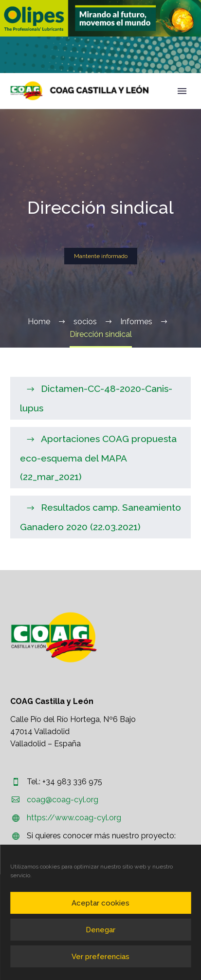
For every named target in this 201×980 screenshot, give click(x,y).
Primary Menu (182, 91)
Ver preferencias (100, 957)
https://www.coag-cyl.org (74, 818)
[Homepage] (80, 91)
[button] (100, 18)
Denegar (100, 930)
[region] (100, 18)
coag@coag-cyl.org (63, 800)
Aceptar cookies (100, 903)
